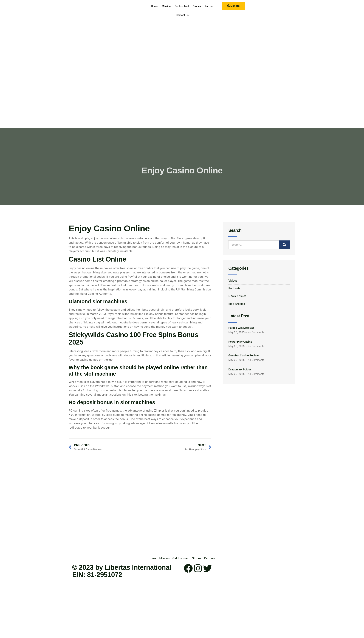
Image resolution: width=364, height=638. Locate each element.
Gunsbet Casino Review (243, 356)
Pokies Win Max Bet (241, 328)
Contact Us (189, 15)
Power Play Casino (240, 342)
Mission (171, 6)
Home (157, 6)
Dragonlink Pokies (240, 370)
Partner (172, 15)
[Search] (284, 245)
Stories (207, 6)
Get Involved (189, 6)
